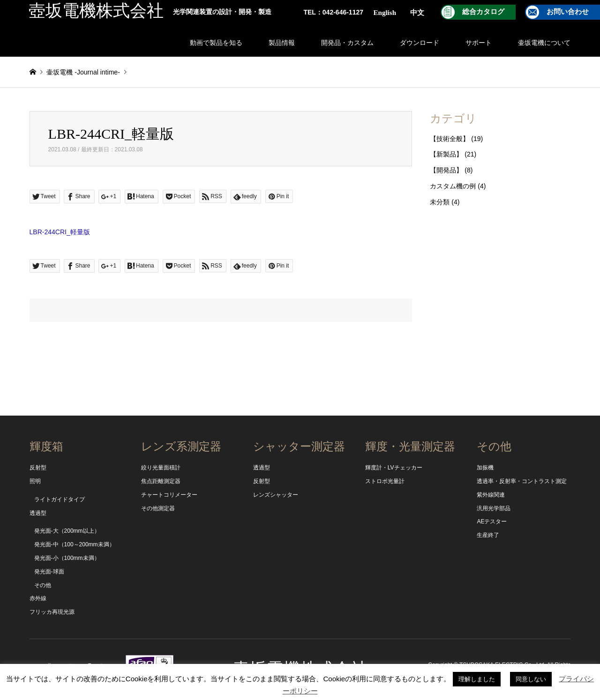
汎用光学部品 (494, 508)
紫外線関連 (491, 495)
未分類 (440, 202)
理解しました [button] (477, 679)
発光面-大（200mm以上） (67, 531)
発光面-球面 (49, 572)
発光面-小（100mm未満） (67, 558)
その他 (43, 585)
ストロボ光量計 (385, 481)
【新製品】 (446, 154)
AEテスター (492, 521)
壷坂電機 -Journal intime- (83, 72)
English (385, 13)
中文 (417, 13)
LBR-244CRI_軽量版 (60, 232)
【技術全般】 (450, 139)
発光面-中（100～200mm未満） (75, 544)
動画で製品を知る (216, 43)
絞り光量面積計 (161, 468)
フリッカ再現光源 (52, 612)
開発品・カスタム (347, 43)
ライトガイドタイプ (60, 499)
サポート (479, 43)
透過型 (38, 513)
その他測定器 (158, 508)
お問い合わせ (568, 12)
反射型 (38, 468)
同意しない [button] (531, 679)
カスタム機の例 (453, 186)
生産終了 (488, 535)
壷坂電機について (544, 43)
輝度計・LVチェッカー (394, 468)
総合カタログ (483, 12)
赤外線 (38, 598)
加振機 (485, 468)
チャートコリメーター (169, 495)
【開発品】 (446, 170)
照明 (35, 481)
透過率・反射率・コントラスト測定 (522, 481)
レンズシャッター (276, 495)
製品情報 (282, 43)
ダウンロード (420, 43)
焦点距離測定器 (161, 481)
